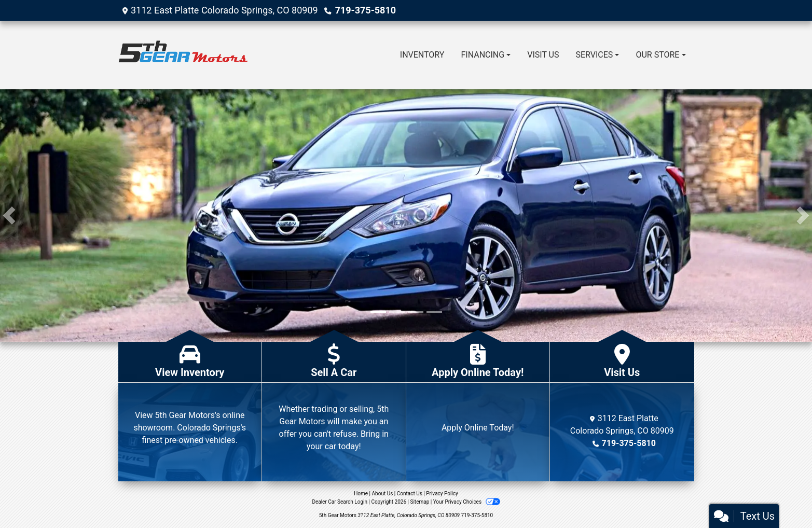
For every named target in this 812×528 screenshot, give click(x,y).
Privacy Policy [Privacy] (442, 494)
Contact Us (410, 494)
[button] (9, 216)
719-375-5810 (366, 10)
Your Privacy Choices (467, 502)
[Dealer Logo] (183, 55)
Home (361, 494)
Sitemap (419, 502)
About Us (383, 494)
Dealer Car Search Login (340, 502)
